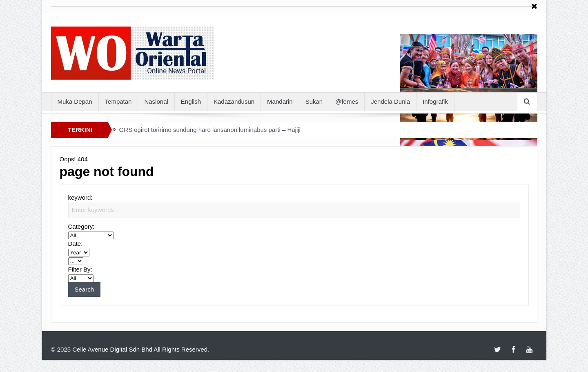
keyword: (80, 197)
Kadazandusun (234, 101)
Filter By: (80, 269)
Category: (81, 226)
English (191, 101)
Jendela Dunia (390, 101)
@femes (347, 101)
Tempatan (118, 101)
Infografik (435, 101)
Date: (76, 244)
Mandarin (280, 101)
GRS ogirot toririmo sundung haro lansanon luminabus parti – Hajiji (210, 130)
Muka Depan (75, 101)
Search (85, 289)
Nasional (156, 101)
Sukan (314, 101)
